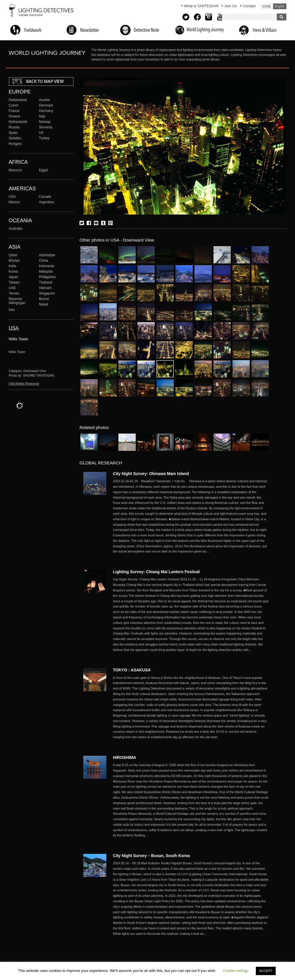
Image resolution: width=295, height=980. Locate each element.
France (14, 111)
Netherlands (18, 122)
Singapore (47, 293)
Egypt (43, 170)
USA (12, 197)
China (44, 261)
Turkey (44, 138)
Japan (13, 277)
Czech (14, 105)
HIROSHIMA (124, 757)
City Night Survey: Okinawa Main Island (151, 474)
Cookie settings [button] (236, 971)
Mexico (14, 202)
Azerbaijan (47, 255)
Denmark (46, 105)
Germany (46, 111)
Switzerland (18, 100)
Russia (14, 127)
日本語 (266, 6)
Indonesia (46, 266)
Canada (45, 197)
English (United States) (280, 6)
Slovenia (46, 127)
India (12, 266)
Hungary (15, 144)
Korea (13, 271)
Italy (42, 116)
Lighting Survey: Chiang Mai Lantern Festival (156, 572)
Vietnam (45, 288)
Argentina (46, 202)
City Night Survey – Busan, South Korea (151, 856)
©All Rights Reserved (24, 383)
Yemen (14, 293)
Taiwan (14, 282)
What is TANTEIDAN (201, 6)
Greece (14, 116)
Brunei (44, 299)
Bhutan (14, 261)
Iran (12, 310)
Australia (15, 229)
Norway (45, 122)
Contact (249, 6)
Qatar (13, 255)
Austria (44, 100)
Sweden (15, 138)
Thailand (46, 282)
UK (41, 133)
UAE (12, 288)
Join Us (230, 6)
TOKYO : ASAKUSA (132, 670)
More (191, 516)
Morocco (15, 170)
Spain (13, 133)
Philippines (47, 277)
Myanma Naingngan (17, 301)
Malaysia (46, 271)
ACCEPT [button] (266, 971)
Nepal (44, 304)
